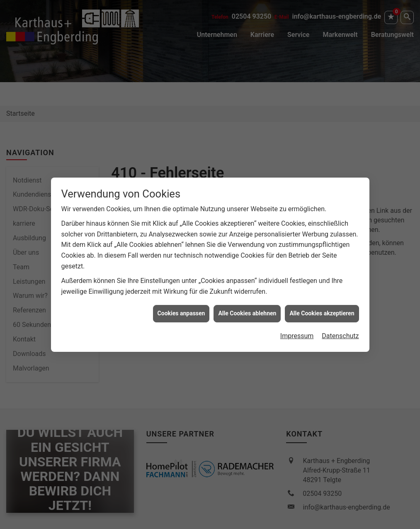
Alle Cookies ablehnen (247, 305)
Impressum (297, 327)
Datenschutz (340, 327)
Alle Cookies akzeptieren (322, 305)
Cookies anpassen (181, 305)
